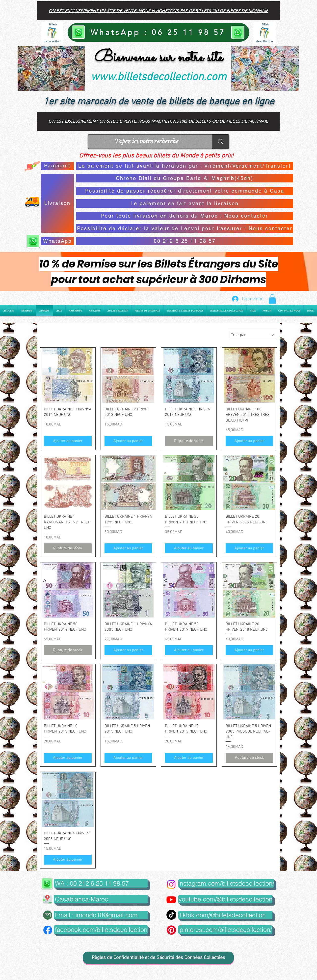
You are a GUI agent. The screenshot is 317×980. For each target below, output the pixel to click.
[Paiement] (57, 166)
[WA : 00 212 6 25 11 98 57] (101, 883)
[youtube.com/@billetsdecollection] (225, 899)
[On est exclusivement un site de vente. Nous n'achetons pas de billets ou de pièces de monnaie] (158, 11)
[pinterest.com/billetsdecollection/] (225, 930)
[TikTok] (171, 915)
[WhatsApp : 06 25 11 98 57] (158, 32)
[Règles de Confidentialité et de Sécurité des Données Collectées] (158, 958)
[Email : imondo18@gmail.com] (101, 915)
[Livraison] (57, 203)
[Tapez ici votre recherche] (146, 142)
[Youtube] (171, 900)
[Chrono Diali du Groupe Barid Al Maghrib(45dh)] (185, 178)
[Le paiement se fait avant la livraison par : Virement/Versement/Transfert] (185, 166)
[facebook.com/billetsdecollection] (101, 930)
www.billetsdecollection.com (158, 77)
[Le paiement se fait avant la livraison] (185, 203)
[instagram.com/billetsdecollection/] (226, 883)
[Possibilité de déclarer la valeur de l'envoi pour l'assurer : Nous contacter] (185, 228)
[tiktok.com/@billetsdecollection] (225, 915)
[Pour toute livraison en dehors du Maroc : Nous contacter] (185, 216)
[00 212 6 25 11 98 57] (185, 241)
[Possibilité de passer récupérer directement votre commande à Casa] (185, 191)
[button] (272, 299)
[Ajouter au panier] (68, 441)
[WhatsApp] (57, 241)
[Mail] (48, 915)
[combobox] (253, 335)
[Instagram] (171, 884)
